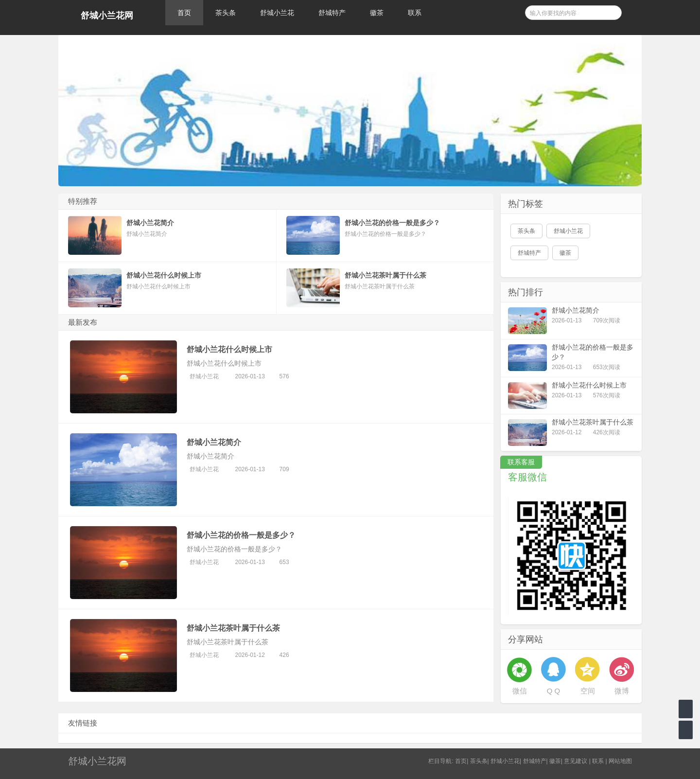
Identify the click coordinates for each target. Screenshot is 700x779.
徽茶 (377, 13)
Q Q (554, 691)
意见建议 (576, 761)
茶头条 (226, 13)
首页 (184, 13)
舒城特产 (332, 13)
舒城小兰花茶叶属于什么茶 (233, 628)
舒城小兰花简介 (214, 442)
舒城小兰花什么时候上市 (229, 349)
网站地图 (620, 761)
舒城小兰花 (277, 13)
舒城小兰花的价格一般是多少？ (241, 535)
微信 (520, 691)
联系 (415, 13)
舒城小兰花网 (107, 16)
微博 (622, 691)
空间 (588, 691)
